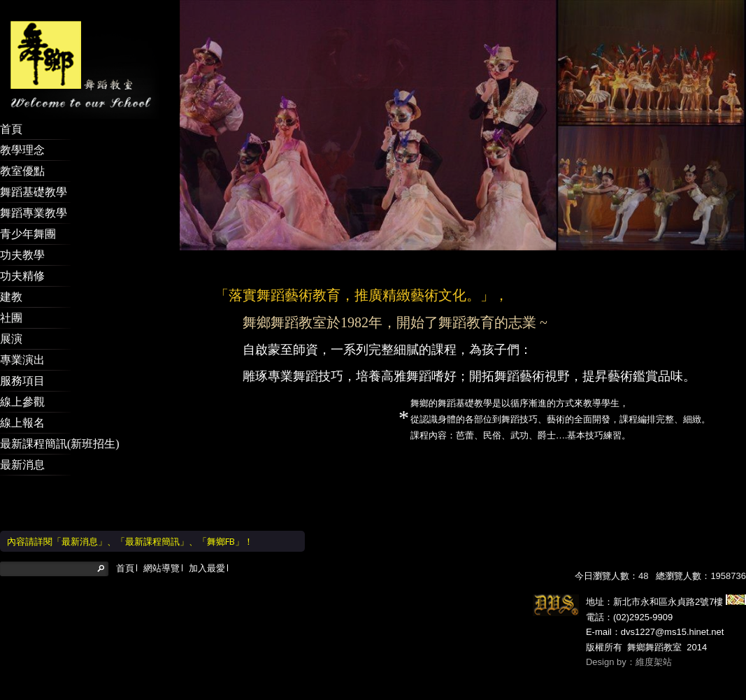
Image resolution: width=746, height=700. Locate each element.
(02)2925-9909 (643, 617)
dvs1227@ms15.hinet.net (673, 632)
